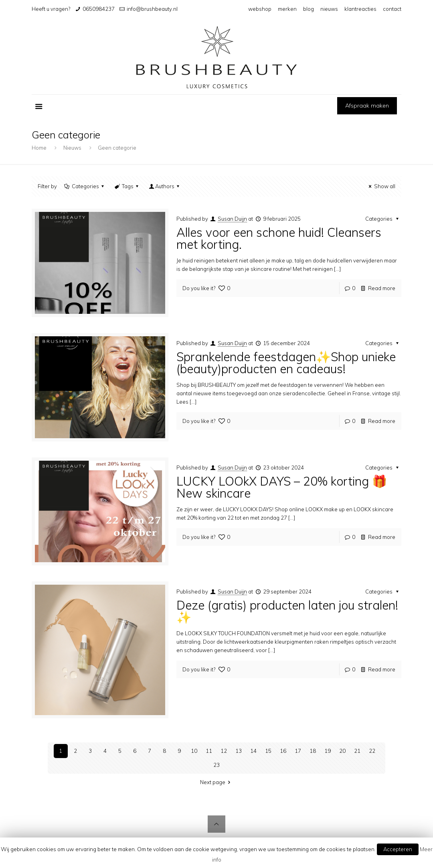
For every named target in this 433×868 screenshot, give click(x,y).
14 (253, 751)
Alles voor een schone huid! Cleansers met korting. (279, 238)
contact (392, 9)
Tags (127, 186)
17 (298, 751)
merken (287, 9)
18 (313, 751)
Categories (84, 186)
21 (357, 751)
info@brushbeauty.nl (152, 9)
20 (342, 751)
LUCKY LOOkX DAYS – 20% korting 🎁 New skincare (282, 487)
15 (268, 751)
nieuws (329, 9)
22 (372, 751)
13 (239, 751)
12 (224, 751)
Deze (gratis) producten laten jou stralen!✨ (287, 611)
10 (194, 751)
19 (328, 751)
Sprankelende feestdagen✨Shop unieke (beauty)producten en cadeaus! (286, 363)
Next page (216, 782)
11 (209, 751)
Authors (165, 186)
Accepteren (398, 849)
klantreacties (360, 9)
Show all (381, 186)
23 (216, 765)
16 (283, 751)
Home (39, 148)
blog (309, 9)
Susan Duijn (232, 219)
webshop (260, 9)
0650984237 (99, 9)
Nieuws (72, 148)
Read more (382, 288)
